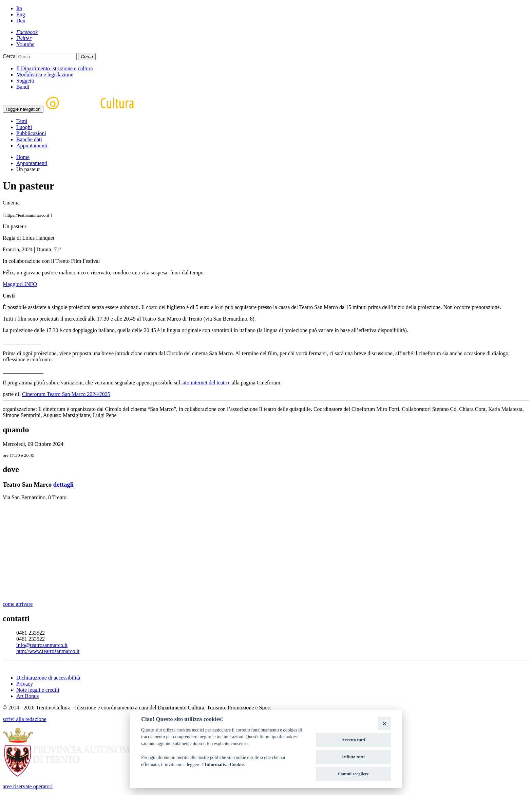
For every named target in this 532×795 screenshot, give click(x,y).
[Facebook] (27, 32)
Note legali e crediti (38, 690)
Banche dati (29, 139)
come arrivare (18, 604)
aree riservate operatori (28, 786)
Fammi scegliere (353, 774)
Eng (21, 14)
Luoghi (24, 127)
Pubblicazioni (31, 133)
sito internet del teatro (206, 383)
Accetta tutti (354, 740)
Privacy (25, 684)
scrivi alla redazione (25, 719)
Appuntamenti (32, 146)
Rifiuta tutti (353, 757)
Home (23, 157)
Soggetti (25, 81)
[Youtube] (25, 44)
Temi (22, 121)
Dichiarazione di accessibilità (48, 678)
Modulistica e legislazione (45, 75)
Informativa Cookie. (225, 765)
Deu (21, 21)
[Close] (384, 723)
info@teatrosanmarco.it (42, 645)
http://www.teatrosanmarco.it (48, 651)
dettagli (63, 484)
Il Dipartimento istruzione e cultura (55, 68)
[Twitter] (24, 38)
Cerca (9, 56)
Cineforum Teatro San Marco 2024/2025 (66, 394)
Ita (19, 8)
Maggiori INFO (20, 284)
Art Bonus (27, 696)
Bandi (23, 87)
